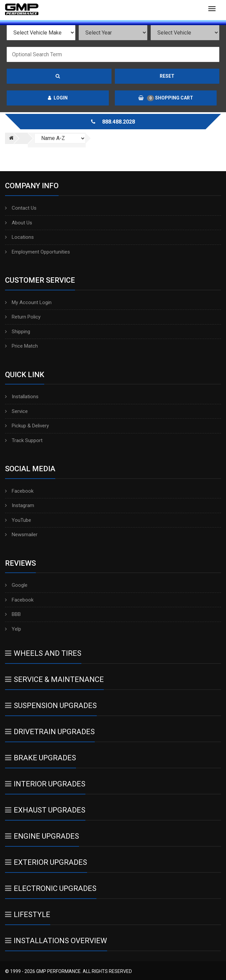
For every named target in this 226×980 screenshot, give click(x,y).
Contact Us (21, 208)
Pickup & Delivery (27, 426)
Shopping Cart (166, 98)
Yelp (13, 629)
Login (58, 98)
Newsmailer (21, 535)
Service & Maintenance (54, 679)
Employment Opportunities (37, 252)
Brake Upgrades (41, 758)
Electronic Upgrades (51, 888)
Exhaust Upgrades (45, 810)
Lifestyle (28, 915)
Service (16, 411)
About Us (19, 223)
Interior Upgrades (45, 784)
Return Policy (23, 317)
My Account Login (28, 302)
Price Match (21, 346)
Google (16, 585)
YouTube (18, 520)
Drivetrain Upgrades (50, 732)
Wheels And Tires (43, 653)
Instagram (20, 505)
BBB (13, 614)
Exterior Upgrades (46, 862)
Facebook (19, 491)
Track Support (24, 440)
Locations (19, 237)
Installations (22, 397)
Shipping (18, 332)
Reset (167, 76)
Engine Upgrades (42, 836)
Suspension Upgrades (51, 706)
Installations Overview (56, 941)
